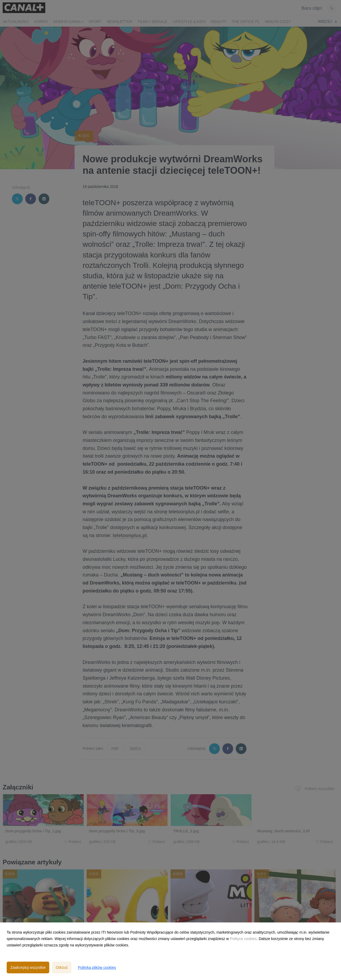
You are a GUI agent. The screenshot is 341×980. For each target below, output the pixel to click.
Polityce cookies (243, 939)
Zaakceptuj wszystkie (28, 967)
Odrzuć (62, 967)
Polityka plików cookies (97, 967)
